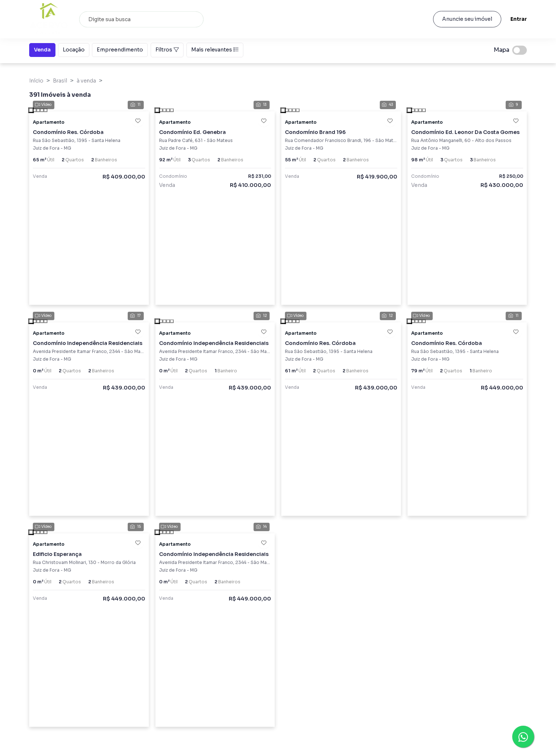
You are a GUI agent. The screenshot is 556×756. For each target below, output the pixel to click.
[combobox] (141, 19)
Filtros (167, 50)
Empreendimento (120, 49)
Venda (42, 49)
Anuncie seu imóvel (467, 19)
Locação (74, 49)
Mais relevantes (215, 50)
